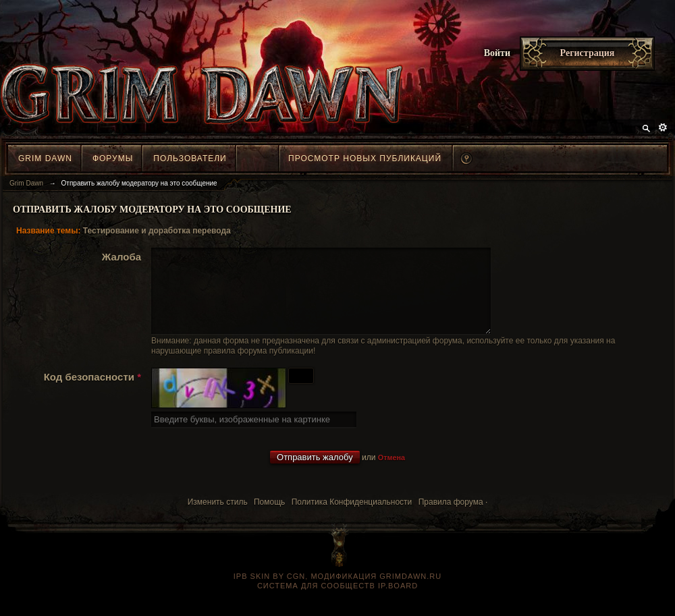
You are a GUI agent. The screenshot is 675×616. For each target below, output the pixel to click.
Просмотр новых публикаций (365, 159)
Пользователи (190, 159)
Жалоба (122, 257)
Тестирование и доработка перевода (157, 231)
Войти (497, 53)
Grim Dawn (45, 159)
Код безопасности (92, 393)
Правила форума (451, 518)
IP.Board (398, 602)
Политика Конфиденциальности (352, 518)
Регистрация (588, 53)
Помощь (269, 518)
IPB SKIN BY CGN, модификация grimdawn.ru (337, 592)
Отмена (391, 474)
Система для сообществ (316, 602)
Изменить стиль (218, 518)
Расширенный (663, 128)
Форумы (113, 159)
